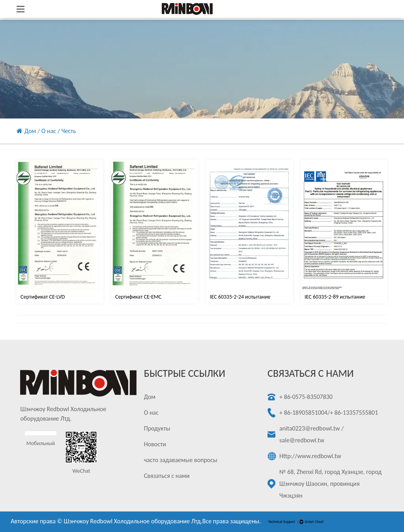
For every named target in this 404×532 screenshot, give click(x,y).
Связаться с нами (167, 476)
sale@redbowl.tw (302, 440)
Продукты (157, 428)
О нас (49, 131)
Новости (155, 444)
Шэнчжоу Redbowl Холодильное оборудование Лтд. (133, 521)
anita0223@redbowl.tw (310, 428)
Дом (30, 131)
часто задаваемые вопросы (181, 460)
